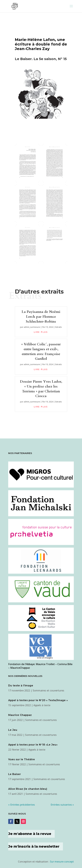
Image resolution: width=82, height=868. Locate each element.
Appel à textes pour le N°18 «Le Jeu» (33, 745)
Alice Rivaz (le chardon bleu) (28, 789)
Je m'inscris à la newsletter (34, 846)
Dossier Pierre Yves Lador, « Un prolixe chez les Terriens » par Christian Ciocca (41, 389)
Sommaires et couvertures (48, 690)
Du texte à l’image (21, 686)
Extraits (59, 327)
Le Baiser (15, 774)
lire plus (41, 332)
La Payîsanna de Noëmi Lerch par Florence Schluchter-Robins (41, 317)
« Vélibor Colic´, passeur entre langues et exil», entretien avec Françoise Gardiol (41, 351)
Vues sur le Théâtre (22, 759)
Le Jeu (13, 730)
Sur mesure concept (62, 862)
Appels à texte (42, 705)
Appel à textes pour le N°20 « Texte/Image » (38, 700)
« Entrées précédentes (22, 805)
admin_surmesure (32, 327)
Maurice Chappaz (20, 715)
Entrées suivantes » (62, 805)
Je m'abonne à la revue (30, 834)
